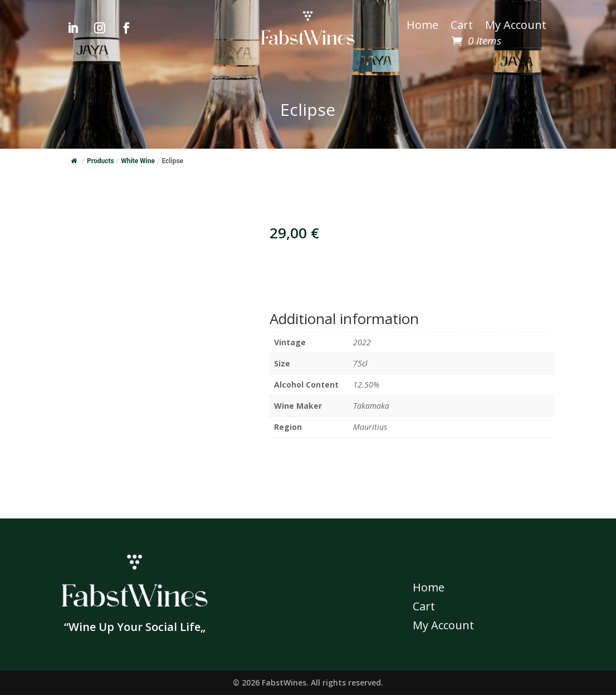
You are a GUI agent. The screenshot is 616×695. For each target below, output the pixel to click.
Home (422, 27)
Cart (462, 27)
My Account (516, 27)
